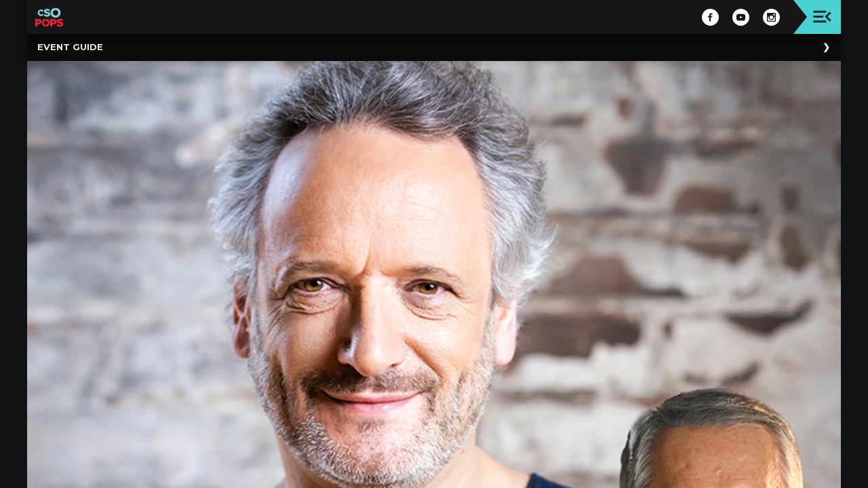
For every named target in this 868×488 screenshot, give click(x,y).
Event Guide (70, 47)
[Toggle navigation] (822, 17)
